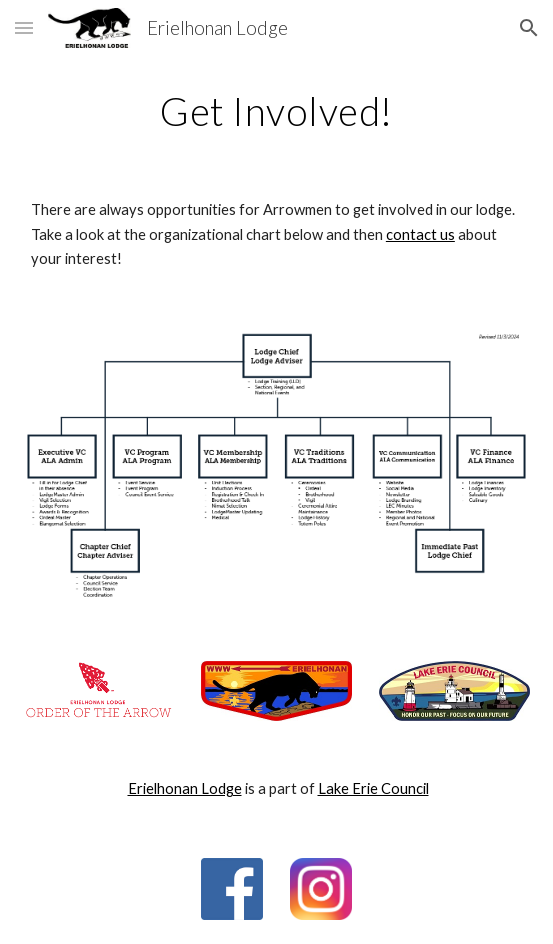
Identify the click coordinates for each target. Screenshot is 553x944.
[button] (24, 27)
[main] (276, 111)
